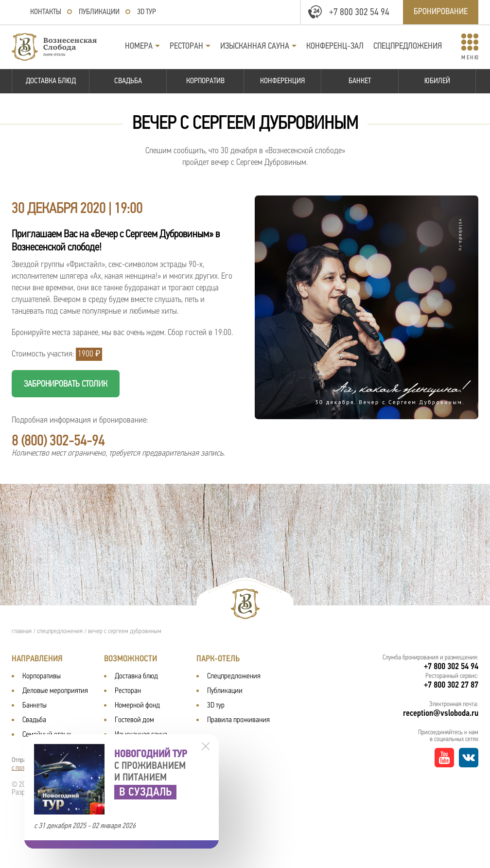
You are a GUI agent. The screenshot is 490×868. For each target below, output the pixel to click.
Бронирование (441, 12)
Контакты (46, 12)
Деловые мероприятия (55, 691)
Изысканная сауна (255, 47)
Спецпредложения (408, 47)
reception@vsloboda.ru (441, 714)
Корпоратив (205, 81)
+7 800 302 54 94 (359, 13)
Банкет (360, 81)
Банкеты (35, 706)
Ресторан (186, 47)
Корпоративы (42, 676)
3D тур (147, 12)
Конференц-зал (335, 47)
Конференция (282, 81)
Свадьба (128, 81)
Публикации (99, 12)
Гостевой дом (134, 720)
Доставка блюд (51, 81)
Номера (139, 47)
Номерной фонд (137, 706)
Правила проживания (238, 720)
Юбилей (437, 81)
